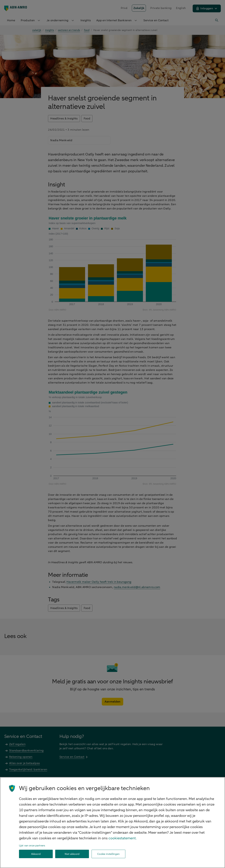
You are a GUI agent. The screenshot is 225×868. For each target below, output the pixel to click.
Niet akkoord (72, 854)
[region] (112, 823)
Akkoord (36, 854)
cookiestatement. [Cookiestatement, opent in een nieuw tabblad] (123, 838)
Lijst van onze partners (32, 846)
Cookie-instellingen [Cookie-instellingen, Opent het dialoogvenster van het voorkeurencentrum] (108, 854)
